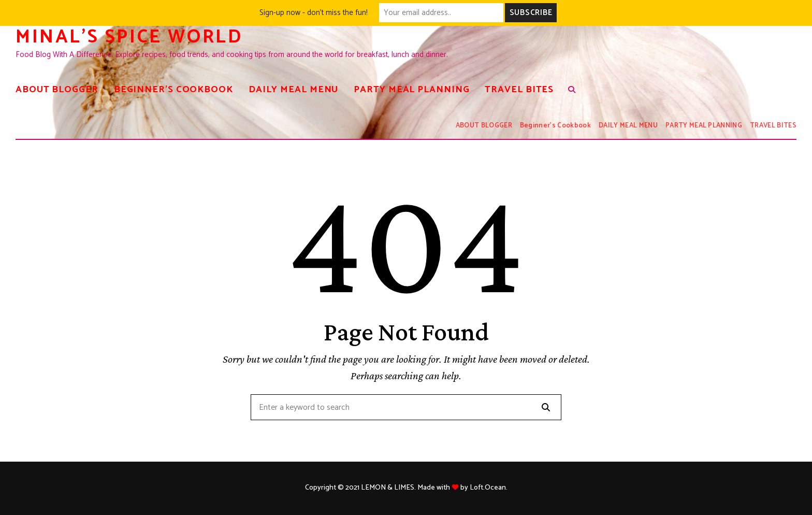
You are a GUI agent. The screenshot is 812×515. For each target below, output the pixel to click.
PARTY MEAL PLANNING (411, 90)
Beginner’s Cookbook (173, 90)
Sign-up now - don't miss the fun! (314, 13)
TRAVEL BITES (519, 90)
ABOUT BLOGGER (57, 90)
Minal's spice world (129, 37)
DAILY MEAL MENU (294, 90)
